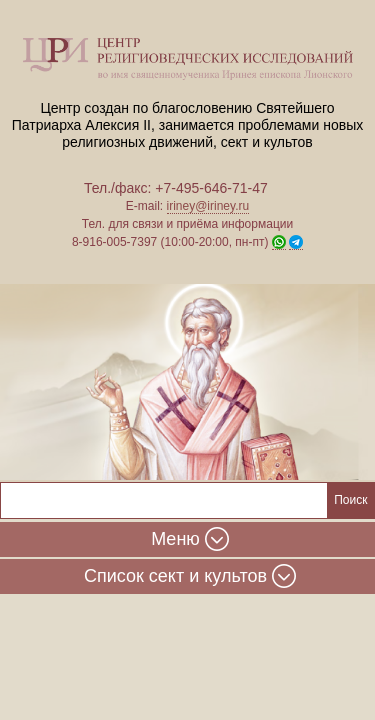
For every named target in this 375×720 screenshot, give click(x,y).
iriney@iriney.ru (208, 206)
